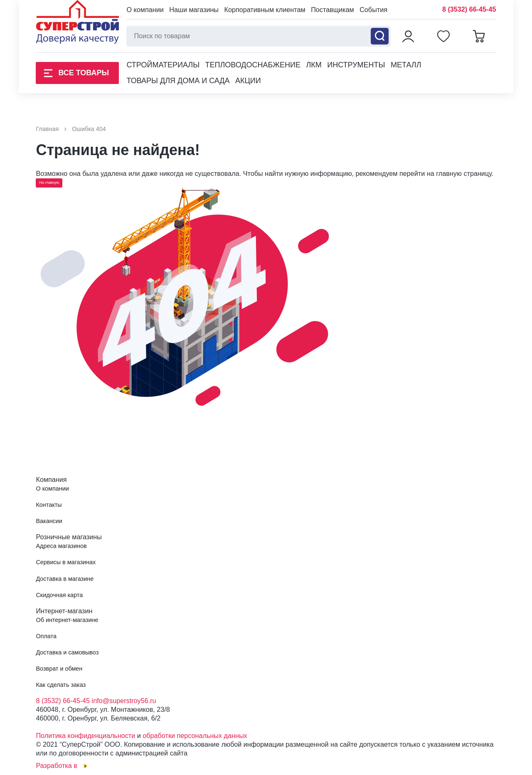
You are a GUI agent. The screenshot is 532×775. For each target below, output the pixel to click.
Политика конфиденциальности (85, 736)
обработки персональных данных (195, 736)
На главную (49, 183)
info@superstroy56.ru (124, 701)
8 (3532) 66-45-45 (469, 9)
